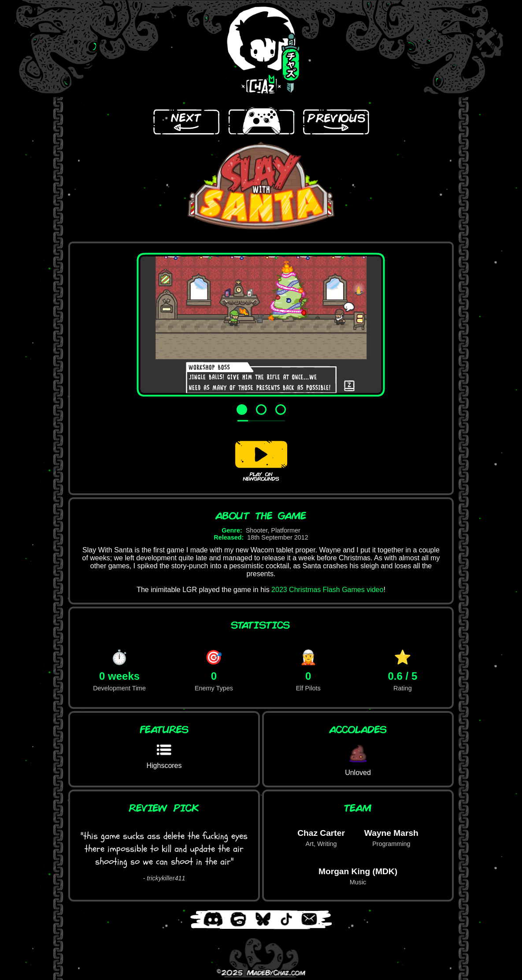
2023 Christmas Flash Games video (327, 590)
